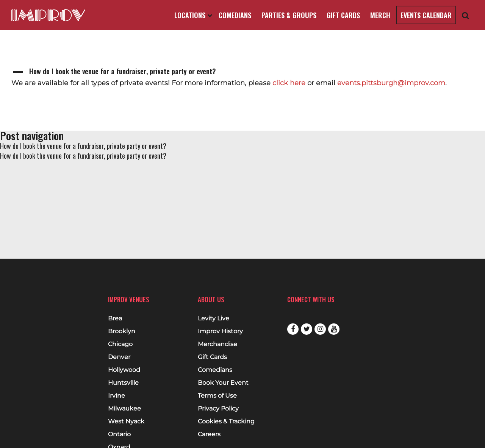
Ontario (119, 434)
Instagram (320, 329)
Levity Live (214, 318)
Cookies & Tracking (226, 421)
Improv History (220, 331)
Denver (119, 357)
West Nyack (126, 421)
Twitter (307, 329)
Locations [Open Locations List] (193, 15)
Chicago (120, 344)
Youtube (334, 329)
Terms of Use (217, 396)
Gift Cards (343, 15)
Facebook (293, 329)
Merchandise (217, 344)
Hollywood (124, 370)
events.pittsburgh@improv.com (391, 83)
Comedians (235, 15)
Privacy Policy (218, 409)
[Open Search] (466, 15)
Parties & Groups (289, 15)
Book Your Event (223, 383)
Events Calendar (426, 15)
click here (289, 83)
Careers (209, 434)
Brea (115, 318)
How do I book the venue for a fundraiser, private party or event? (83, 146)
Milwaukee (124, 409)
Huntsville (123, 383)
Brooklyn (122, 331)
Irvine (117, 396)
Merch (380, 15)
